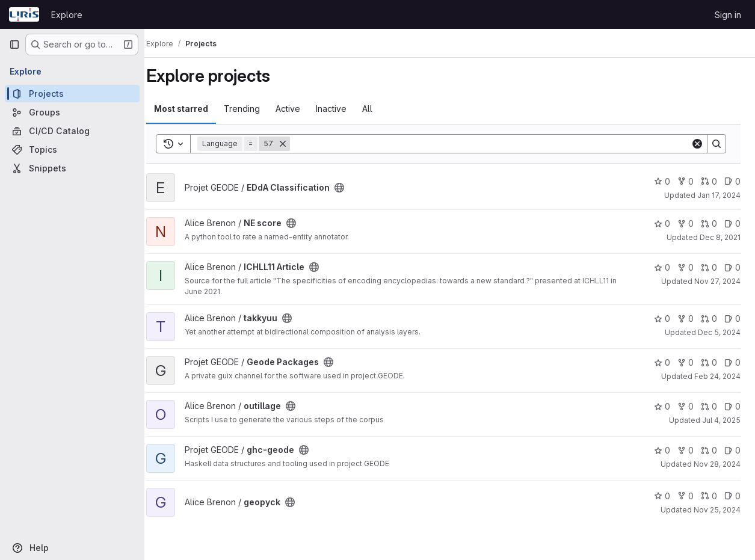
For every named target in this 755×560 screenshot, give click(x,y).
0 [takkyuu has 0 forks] (686, 318)
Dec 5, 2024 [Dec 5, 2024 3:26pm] (719, 332)
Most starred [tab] (194, 109)
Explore (67, 15)
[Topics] (72, 149)
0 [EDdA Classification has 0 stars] (662, 181)
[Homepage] (24, 14)
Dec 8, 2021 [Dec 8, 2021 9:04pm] (720, 237)
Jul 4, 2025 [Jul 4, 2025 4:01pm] (721, 420)
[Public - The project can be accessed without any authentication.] (352, 188)
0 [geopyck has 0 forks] (686, 496)
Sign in (728, 15)
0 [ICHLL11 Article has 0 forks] (686, 267)
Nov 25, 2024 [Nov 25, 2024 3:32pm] (717, 510)
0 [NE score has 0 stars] (662, 223)
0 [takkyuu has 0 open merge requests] (709, 318)
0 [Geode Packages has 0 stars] (662, 362)
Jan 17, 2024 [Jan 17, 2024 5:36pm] (719, 195)
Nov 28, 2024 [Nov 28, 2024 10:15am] (717, 464)
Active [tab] (300, 109)
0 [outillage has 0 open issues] (732, 406)
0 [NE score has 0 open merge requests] (709, 223)
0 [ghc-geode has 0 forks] (686, 450)
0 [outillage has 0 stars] (662, 406)
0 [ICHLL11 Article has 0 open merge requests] (709, 267)
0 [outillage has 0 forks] (686, 406)
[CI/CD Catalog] (72, 131)
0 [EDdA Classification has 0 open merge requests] (709, 181)
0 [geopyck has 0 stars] (662, 496)
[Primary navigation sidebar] (14, 45)
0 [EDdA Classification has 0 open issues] (732, 181)
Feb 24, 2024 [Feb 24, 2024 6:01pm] (717, 376)
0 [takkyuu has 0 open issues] (732, 318)
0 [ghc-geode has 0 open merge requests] (709, 450)
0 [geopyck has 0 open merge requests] (709, 496)
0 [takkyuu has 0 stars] (662, 318)
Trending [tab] (254, 109)
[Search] (497, 144)
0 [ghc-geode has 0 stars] (662, 450)
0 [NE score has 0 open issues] (732, 223)
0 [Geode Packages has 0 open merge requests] (709, 362)
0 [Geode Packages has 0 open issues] (732, 362)
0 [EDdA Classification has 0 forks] (686, 181)
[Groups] (72, 112)
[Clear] (697, 144)
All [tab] (380, 109)
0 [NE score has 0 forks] (686, 223)
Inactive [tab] (344, 109)
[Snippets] (72, 168)
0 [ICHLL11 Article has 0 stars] (662, 267)
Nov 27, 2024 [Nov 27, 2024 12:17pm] (717, 281)
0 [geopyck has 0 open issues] (732, 496)
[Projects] (72, 94)
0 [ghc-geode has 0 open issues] (732, 450)
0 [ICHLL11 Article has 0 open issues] (732, 267)
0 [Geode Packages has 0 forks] (686, 362)
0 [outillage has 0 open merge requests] (709, 406)
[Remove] (295, 144)
